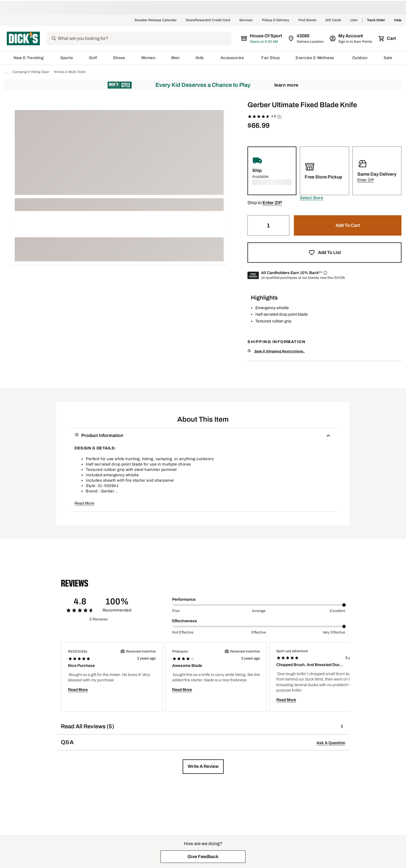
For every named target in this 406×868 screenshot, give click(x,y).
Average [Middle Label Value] (259, 611)
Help (398, 20)
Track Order (376, 20)
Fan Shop (271, 58)
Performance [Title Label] (184, 599)
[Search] (149, 38)
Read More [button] (84, 503)
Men (176, 58)
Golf (93, 58)
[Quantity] (268, 225)
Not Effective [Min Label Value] (183, 632)
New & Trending (29, 58)
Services (246, 20)
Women (148, 58)
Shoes (119, 58)
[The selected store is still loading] (267, 38)
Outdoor (360, 58)
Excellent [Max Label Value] (337, 611)
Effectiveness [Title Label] (185, 621)
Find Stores (307, 20)
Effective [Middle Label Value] (259, 632)
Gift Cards (333, 20)
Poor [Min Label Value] (176, 611)
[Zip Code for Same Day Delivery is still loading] (306, 38)
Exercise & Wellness (316, 58)
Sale (388, 58)
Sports (67, 58)
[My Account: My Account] (351, 38)
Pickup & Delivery (276, 20)
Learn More (286, 85)
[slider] (259, 605)
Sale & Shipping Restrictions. (276, 351)
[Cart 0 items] (387, 38)
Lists (354, 20)
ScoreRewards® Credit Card (208, 20)
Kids (200, 58)
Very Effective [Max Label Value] (334, 632)
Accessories (233, 58)
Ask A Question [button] (331, 743)
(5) (279, 116)
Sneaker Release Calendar (156, 20)
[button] (311, 198)
